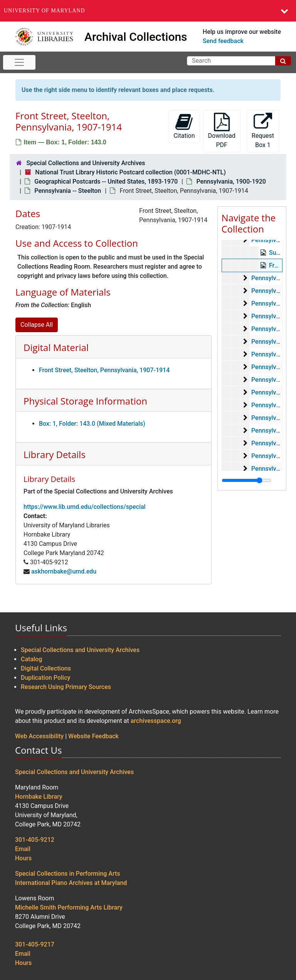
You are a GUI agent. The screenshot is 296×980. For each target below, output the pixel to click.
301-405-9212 (35, 840)
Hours (23, 858)
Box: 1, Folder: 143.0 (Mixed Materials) (92, 424)
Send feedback (223, 41)
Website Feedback (93, 736)
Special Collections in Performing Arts (68, 874)
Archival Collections (136, 37)
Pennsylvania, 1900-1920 (231, 181)
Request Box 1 (263, 131)
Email (23, 849)
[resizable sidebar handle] (246, 480)
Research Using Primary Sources (66, 687)
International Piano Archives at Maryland (71, 883)
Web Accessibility (39, 736)
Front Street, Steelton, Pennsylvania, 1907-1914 (104, 370)
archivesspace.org (156, 721)
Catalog (31, 659)
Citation (184, 126)
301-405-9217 (35, 944)
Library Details (55, 454)
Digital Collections (46, 668)
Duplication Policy (45, 678)
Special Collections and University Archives (86, 163)
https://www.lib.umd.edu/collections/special (85, 507)
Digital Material (56, 347)
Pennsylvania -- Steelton (68, 191)
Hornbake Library (39, 797)
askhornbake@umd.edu (64, 571)
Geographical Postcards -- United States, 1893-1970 (106, 181)
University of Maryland (45, 11)
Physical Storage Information (85, 401)
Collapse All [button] (37, 325)
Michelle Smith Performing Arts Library (69, 907)
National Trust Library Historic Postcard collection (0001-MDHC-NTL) (130, 172)
